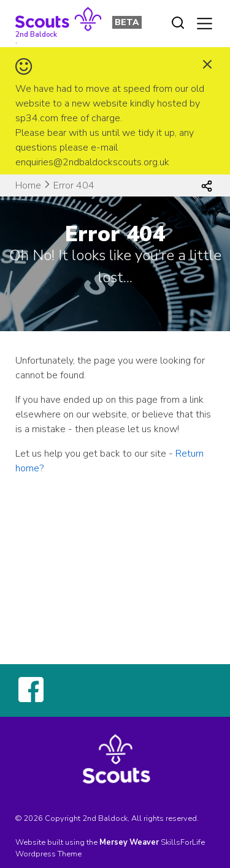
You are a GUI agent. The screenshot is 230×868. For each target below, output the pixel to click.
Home (28, 185)
